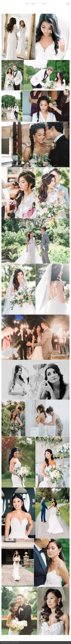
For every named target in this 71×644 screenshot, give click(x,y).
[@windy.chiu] (68, 4)
